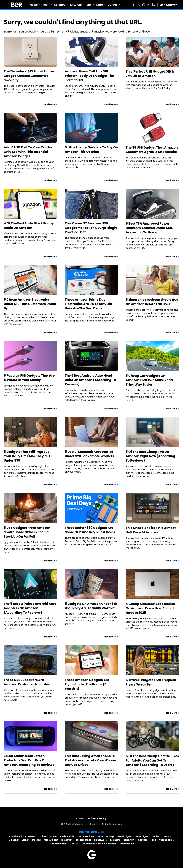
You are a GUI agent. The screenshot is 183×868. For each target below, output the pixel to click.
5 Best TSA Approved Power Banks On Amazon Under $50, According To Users (149, 228)
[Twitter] (139, 5)
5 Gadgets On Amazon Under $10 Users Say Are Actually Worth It (91, 606)
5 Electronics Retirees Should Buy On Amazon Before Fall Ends (152, 302)
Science (60, 5)
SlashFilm (129, 840)
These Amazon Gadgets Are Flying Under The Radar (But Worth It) (87, 684)
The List (74, 844)
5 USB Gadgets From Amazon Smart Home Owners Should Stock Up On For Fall (27, 532)
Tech (46, 5)
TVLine (101, 844)
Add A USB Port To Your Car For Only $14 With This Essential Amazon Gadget (28, 152)
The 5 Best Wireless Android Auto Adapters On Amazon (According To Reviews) (30, 608)
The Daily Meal (59, 844)
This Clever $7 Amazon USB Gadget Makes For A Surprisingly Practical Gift (91, 228)
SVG (154, 840)
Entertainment (81, 5)
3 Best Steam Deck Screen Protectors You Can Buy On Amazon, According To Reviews (29, 760)
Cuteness (30, 836)
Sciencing (115, 840)
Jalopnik (14, 840)
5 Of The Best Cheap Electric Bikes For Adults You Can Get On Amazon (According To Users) (152, 760)
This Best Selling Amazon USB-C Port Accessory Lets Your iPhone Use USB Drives (90, 760)
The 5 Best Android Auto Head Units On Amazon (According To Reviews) (90, 380)
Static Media (76, 824)
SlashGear (143, 840)
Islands (167, 836)
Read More (49, 104)
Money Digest (51, 840)
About (80, 818)
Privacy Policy (97, 818)
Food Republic (67, 836)
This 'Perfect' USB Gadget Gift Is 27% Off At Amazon (150, 74)
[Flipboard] (149, 5)
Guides (113, 5)
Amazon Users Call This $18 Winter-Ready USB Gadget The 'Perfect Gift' (89, 76)
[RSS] (154, 5)
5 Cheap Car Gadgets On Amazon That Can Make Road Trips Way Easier (149, 380)
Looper (25, 840)
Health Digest (124, 836)
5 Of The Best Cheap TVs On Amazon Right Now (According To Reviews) (150, 456)
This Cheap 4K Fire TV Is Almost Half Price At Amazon (151, 530)
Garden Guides (86, 836)
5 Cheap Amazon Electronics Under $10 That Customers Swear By (30, 304)
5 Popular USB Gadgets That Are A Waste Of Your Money (29, 378)
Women (112, 844)
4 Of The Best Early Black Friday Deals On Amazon (29, 226)
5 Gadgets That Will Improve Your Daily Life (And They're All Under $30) (28, 456)
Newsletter (168, 5)
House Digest (142, 836)
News (34, 5)
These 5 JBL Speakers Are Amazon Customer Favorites (27, 682)
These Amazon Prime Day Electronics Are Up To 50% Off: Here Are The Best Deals (88, 304)
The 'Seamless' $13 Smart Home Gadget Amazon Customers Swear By (29, 76)
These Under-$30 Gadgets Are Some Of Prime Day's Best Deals (90, 530)
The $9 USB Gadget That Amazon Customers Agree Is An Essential (152, 150)
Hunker (156, 836)
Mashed (36, 840)
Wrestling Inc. (127, 844)
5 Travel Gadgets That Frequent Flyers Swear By (151, 682)
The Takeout (88, 844)
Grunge (110, 836)
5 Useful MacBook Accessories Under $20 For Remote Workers (89, 454)
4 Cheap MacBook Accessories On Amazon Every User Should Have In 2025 (150, 608)
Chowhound (16, 836)
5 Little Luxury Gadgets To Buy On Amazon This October (91, 150)
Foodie (53, 836)
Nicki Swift (67, 840)
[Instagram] (144, 5)
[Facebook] (134, 5)
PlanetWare (100, 840)
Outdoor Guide (83, 840)
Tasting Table (167, 840)
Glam (100, 836)
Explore (42, 836)
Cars (99, 5)
